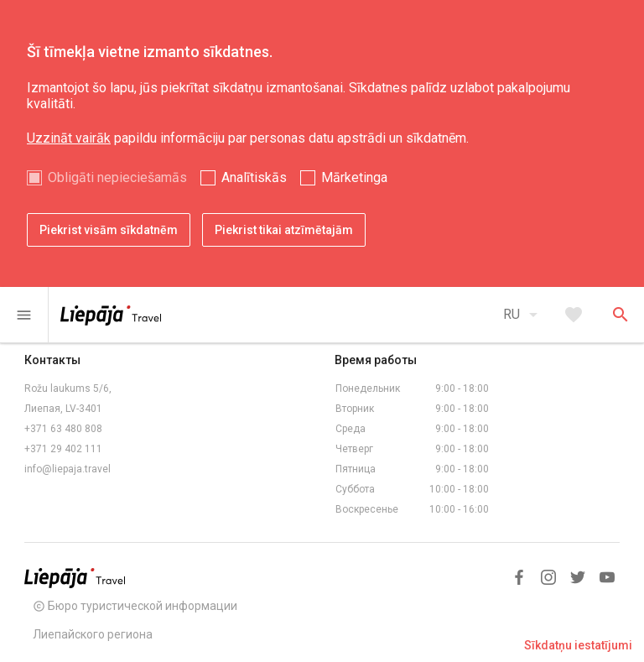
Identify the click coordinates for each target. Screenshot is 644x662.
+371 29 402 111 (63, 449)
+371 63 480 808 (63, 429)
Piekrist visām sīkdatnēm (109, 230)
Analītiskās (254, 177)
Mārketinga (354, 177)
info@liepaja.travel (68, 469)
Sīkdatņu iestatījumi (578, 645)
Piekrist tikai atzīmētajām (284, 230)
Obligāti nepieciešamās (117, 177)
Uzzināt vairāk (69, 138)
